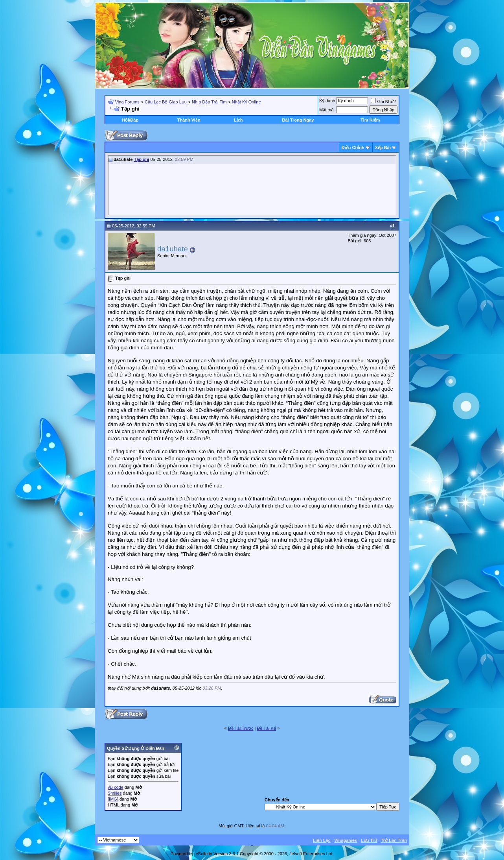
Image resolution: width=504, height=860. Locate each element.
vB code (116, 787)
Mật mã (326, 110)
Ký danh (327, 101)
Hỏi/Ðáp (130, 120)
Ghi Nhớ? (383, 102)
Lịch (238, 120)
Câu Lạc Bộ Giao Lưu (166, 102)
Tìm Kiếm (370, 120)
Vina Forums (127, 102)
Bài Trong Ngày (298, 120)
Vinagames (346, 840)
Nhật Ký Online (246, 102)
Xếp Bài (383, 148)
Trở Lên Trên (394, 840)
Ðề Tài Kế (266, 728)
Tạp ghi (141, 159)
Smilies (115, 793)
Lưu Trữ (369, 840)
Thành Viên (189, 120)
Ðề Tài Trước (241, 728)
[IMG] (113, 799)
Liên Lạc (322, 840)
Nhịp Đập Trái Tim (209, 102)
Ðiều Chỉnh (353, 148)
